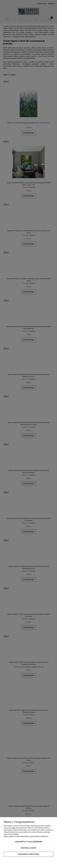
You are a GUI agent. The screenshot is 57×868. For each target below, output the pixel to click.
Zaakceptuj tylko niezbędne (28, 842)
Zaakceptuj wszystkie (28, 854)
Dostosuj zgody (28, 848)
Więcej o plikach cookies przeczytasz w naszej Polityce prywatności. (26, 836)
